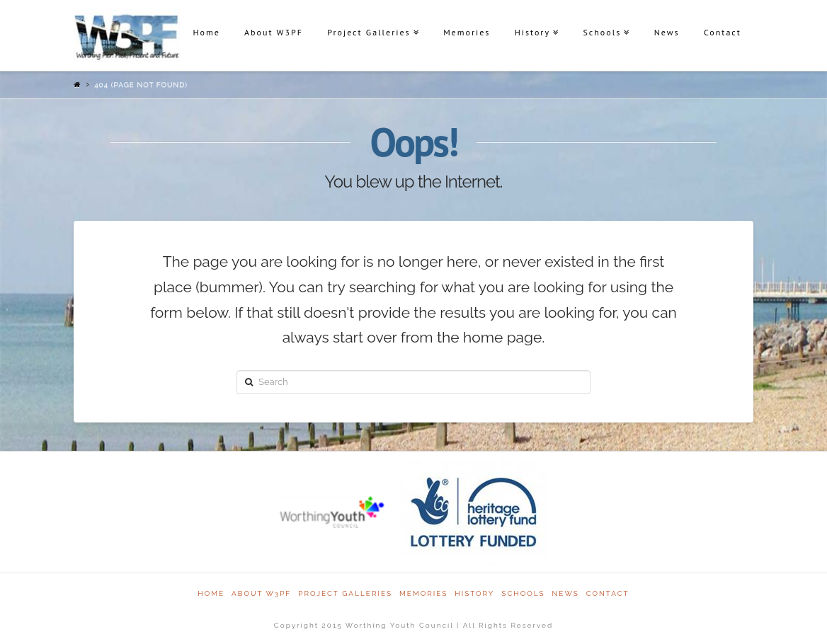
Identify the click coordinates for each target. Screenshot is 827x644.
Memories (467, 32)
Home (206, 32)
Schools (602, 32)
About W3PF (274, 32)
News (667, 32)
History (532, 32)
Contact (723, 32)
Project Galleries (369, 32)
